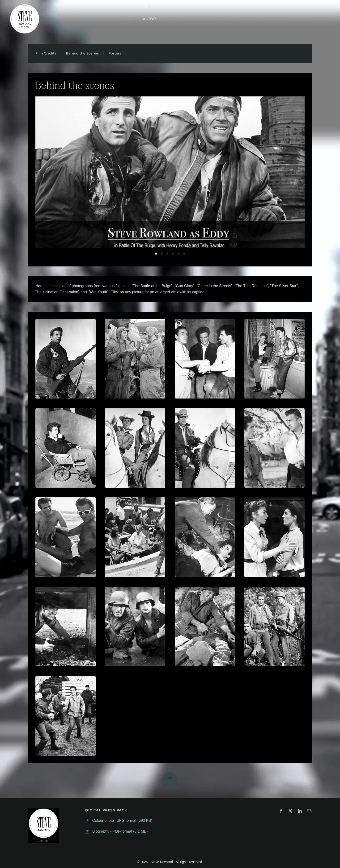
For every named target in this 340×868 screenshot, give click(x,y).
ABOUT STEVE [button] (278, 19)
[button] (66, 359)
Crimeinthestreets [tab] (162, 254)
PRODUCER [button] (247, 19)
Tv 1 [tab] (173, 254)
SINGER (170, 19)
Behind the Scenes (82, 53)
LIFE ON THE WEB (314, 19)
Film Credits (46, 53)
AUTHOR (221, 19)
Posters (115, 53)
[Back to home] (25, 19)
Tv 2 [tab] (179, 254)
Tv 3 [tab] (184, 254)
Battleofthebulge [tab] (156, 254)
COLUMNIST (195, 19)
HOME (130, 19)
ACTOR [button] (149, 19)
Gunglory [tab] (167, 254)
